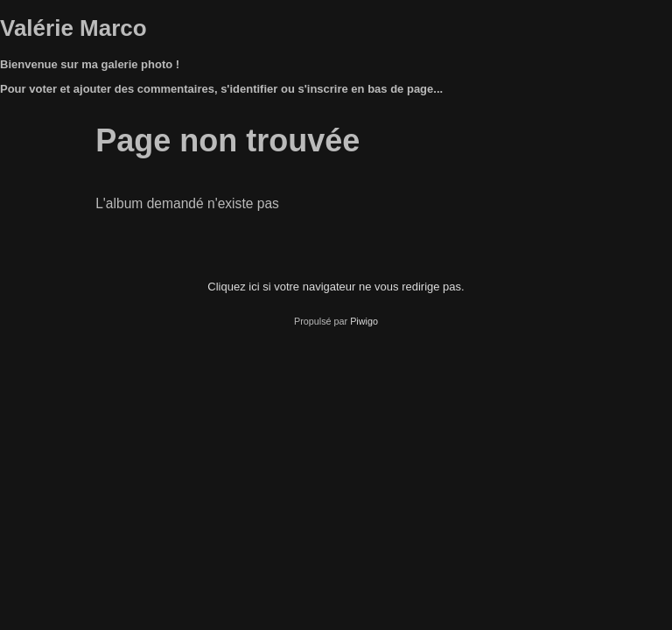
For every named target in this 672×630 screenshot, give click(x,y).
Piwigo (364, 321)
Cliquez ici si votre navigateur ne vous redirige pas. (336, 287)
